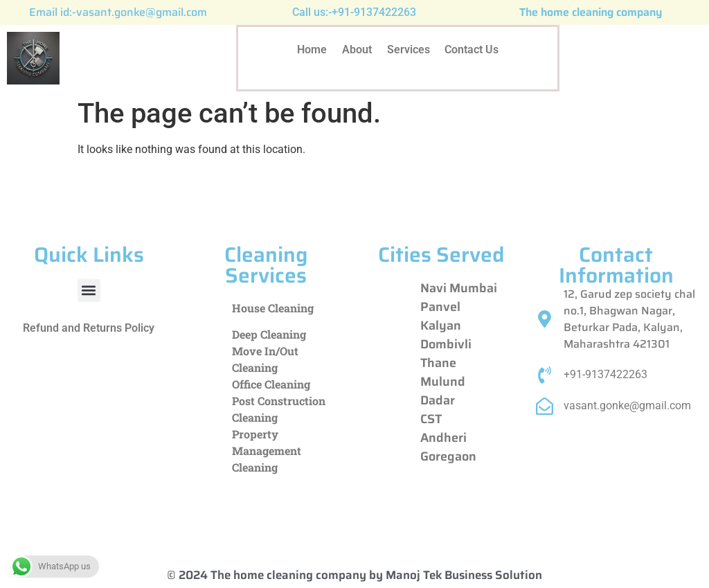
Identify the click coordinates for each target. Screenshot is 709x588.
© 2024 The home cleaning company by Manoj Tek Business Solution (354, 575)
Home (312, 50)
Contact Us (472, 50)
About (357, 50)
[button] (89, 291)
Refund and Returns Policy (89, 328)
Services (409, 50)
